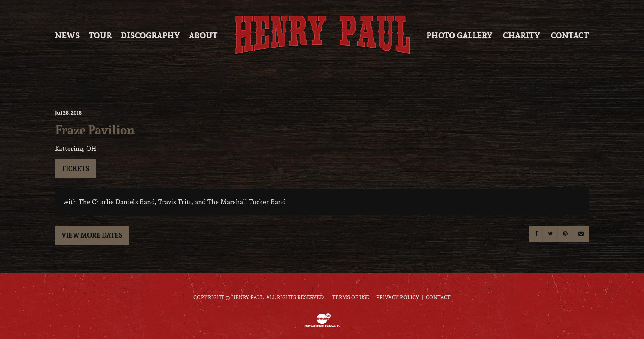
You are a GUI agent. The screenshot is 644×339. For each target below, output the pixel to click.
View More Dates (92, 235)
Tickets (75, 168)
